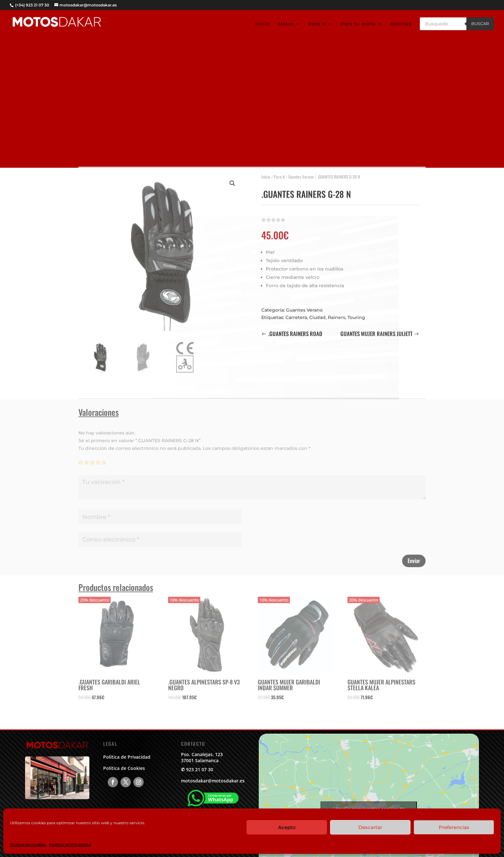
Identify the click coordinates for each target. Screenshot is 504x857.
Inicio (262, 24)
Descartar (370, 827)
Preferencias (454, 827)
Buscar (480, 23)
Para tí (317, 24)
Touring (356, 314)
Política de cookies (28, 845)
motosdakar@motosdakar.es (213, 781)
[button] (232, 180)
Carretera (296, 314)
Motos (286, 24)
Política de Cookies (124, 768)
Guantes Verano (301, 174)
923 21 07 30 (200, 769)
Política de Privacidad (70, 845)
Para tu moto (358, 24)
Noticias (401, 24)
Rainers (337, 314)
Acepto (287, 827)
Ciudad (317, 314)
